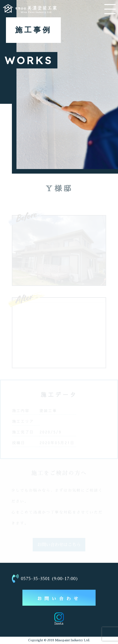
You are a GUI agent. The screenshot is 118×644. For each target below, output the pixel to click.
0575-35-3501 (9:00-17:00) (45, 579)
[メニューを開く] (110, 9)
